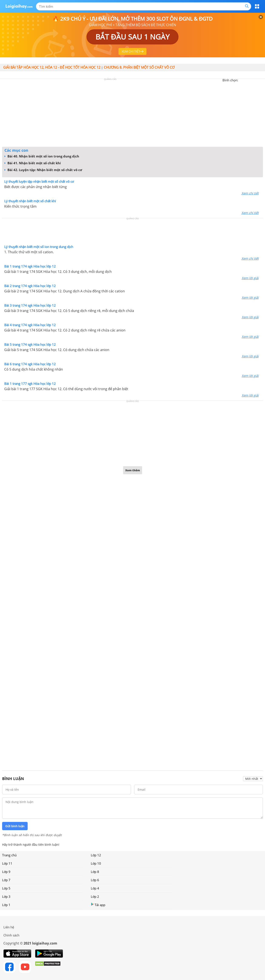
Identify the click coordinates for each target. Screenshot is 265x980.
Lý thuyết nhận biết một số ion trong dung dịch (39, 247)
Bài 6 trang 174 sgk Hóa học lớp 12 (30, 364)
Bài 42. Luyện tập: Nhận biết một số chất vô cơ (43, 170)
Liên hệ (9, 927)
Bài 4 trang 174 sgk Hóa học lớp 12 (30, 325)
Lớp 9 (6, 872)
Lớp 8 (95, 872)
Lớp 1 (6, 905)
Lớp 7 (6, 880)
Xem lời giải (250, 278)
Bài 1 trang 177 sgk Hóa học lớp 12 (30, 384)
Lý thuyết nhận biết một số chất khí (30, 201)
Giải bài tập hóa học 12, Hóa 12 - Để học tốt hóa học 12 (52, 67)
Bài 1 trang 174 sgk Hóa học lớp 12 (30, 266)
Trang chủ (9, 855)
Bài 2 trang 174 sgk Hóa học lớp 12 (30, 286)
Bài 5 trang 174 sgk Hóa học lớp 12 (30, 344)
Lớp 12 (96, 855)
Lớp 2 (95, 896)
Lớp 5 (6, 888)
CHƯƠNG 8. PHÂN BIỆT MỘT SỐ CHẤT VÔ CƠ (139, 67)
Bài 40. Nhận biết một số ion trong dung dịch (42, 156)
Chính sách (11, 935)
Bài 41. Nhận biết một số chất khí (33, 163)
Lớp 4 (95, 888)
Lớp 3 (6, 896)
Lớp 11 (7, 863)
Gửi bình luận (15, 826)
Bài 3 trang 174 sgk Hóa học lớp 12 (30, 305)
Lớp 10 (96, 863)
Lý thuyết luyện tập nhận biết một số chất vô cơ (39, 181)
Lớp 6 (95, 880)
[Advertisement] (132, 114)
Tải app (98, 905)
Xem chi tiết (250, 193)
